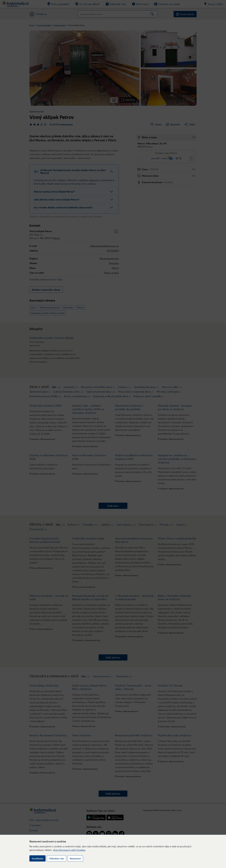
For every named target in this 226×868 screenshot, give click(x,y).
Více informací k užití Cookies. (69, 850)
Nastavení (75, 858)
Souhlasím (37, 858)
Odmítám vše (56, 858)
